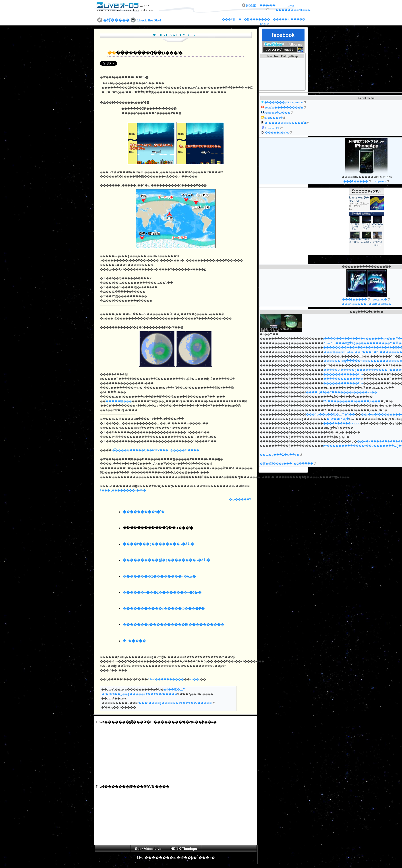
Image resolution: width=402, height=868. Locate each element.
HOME (251, 6)
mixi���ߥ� (274, 118)
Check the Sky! (149, 20)
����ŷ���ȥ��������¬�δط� (158, 544)
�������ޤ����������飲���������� (173, 625)
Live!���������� (166, 679)
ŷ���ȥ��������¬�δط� (123, 490)
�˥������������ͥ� (285, 123)
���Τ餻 (229, 19)
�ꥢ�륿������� (255, 19)
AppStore (380, 181)
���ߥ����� (356, 181)
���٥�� (267, 5)
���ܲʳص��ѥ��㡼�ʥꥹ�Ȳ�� (330, 414)
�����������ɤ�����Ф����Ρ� (164, 608)
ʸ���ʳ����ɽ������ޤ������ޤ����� (175, 703)
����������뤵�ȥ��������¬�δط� (166, 560)
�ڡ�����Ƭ (240, 499)
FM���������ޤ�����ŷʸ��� (352, 401)
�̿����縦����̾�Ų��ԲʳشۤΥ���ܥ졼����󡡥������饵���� (155, 450)
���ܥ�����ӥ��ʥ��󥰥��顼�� (367, 304)
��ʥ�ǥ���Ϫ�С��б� (280, 455)
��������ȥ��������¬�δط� (159, 576)
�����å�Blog (277, 132)
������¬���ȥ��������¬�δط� (162, 592)
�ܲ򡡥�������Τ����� (134, 641)
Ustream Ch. (273, 128)
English (265, 24)
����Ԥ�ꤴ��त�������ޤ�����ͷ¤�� (341, 392)
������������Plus (343, 374)
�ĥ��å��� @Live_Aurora (284, 102)
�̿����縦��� (119, 401)
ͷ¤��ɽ (195, 679)
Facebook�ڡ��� (277, 113)
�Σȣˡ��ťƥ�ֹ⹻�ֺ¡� (338, 419)
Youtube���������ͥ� (284, 107)
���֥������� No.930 (342, 423)
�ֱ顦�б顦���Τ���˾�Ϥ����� (286, 464)
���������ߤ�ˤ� (144, 512)
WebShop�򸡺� (380, 299)
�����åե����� (289, 19)
